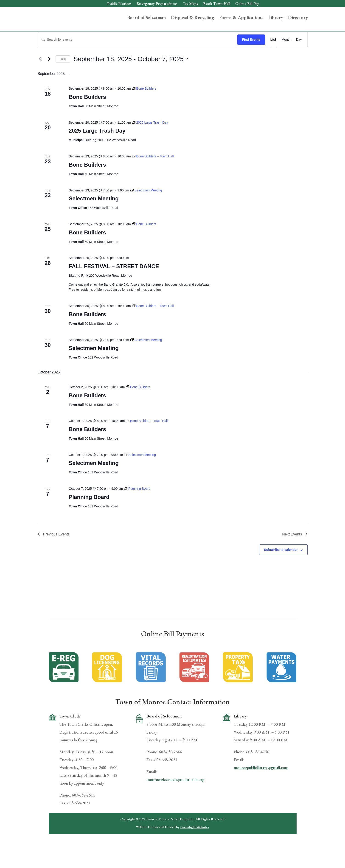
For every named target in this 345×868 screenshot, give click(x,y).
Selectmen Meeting (94, 220)
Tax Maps (190, 4)
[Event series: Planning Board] (137, 510)
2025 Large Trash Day (97, 152)
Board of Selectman (147, 18)
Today (63, 80)
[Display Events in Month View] (286, 61)
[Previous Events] (40, 80)
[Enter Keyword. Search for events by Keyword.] (138, 61)
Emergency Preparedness (157, 4)
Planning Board (89, 518)
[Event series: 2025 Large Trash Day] (150, 144)
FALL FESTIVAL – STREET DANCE (114, 288)
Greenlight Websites (195, 848)
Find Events (251, 61)
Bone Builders (87, 118)
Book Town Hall (217, 4)
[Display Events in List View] (273, 61)
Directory (298, 18)
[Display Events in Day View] (299, 61)
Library (276, 18)
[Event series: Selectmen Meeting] (146, 212)
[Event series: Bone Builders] (144, 110)
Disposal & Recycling (193, 18)
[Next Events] (49, 80)
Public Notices (119, 4)
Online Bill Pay (247, 4)
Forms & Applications (241, 18)
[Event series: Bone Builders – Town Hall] (153, 178)
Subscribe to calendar (281, 571)
